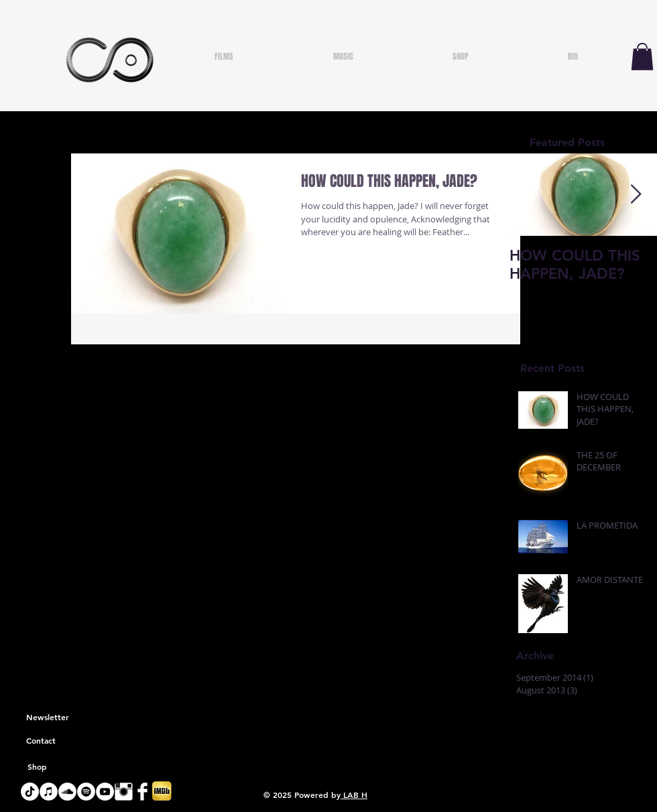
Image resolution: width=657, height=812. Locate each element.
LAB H (354, 795)
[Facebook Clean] (142, 792)
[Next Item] (636, 195)
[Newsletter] (48, 718)
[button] (642, 57)
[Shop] (37, 767)
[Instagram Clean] (124, 792)
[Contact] (41, 741)
